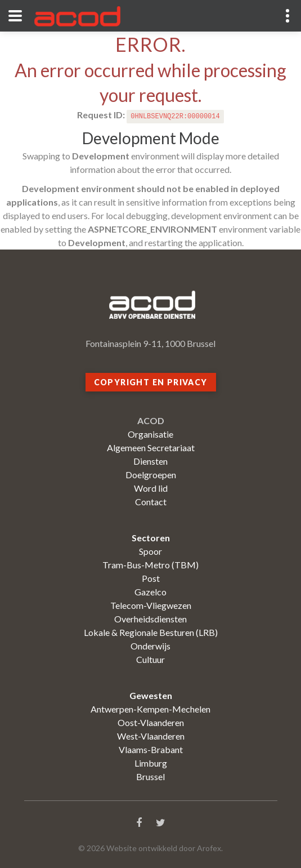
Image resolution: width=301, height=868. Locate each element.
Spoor (150, 551)
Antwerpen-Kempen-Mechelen (150, 709)
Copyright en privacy (151, 382)
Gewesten (151, 695)
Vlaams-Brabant (151, 749)
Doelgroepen (151, 475)
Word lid (151, 488)
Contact (151, 502)
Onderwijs (150, 646)
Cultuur (150, 659)
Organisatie (150, 434)
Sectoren (151, 538)
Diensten (150, 461)
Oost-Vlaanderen (151, 722)
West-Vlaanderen (151, 736)
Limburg (151, 763)
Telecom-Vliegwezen (151, 605)
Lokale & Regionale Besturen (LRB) (151, 632)
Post (151, 578)
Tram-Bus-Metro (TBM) (150, 565)
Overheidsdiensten (150, 619)
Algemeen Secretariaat (151, 448)
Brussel (150, 776)
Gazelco (150, 592)
